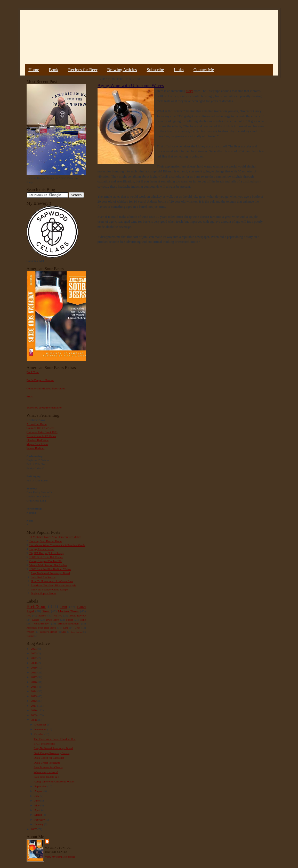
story (190, 91)
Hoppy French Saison (42, 549)
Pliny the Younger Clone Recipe (49, 589)
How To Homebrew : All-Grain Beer (52, 581)
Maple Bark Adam (37, 444)
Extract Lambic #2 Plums (41, 436)
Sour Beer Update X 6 (46, 777)
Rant (65, 628)
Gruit (78, 628)
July (37, 796)
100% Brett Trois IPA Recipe (46, 557)
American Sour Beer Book (41, 628)
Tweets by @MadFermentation (45, 407)
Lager (36, 620)
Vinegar (30, 636)
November (41, 729)
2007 (34, 829)
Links (179, 70)
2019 (34, 667)
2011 (34, 706)
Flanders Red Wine (38, 440)
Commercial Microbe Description (46, 388)
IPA (29, 615)
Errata (30, 396)
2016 (34, 682)
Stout (46, 611)
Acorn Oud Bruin (37, 424)
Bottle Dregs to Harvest (40, 380)
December (41, 724)
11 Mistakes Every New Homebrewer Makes (55, 537)
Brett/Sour (36, 606)
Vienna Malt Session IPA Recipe (48, 565)
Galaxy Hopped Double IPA (46, 561)
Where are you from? (46, 772)
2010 (34, 710)
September (41, 786)
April (38, 810)
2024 (34, 649)
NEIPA (58, 615)
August (39, 791)
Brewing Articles (122, 70)
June (37, 800)
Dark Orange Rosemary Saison (51, 753)
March (38, 815)
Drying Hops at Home (43, 593)
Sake (64, 632)
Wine (83, 620)
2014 (34, 691)
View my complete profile (60, 857)
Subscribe (155, 70)
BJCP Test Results (44, 744)
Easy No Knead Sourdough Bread (50, 573)
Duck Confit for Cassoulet (49, 758)
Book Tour (33, 372)
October (39, 734)
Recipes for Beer (83, 70)
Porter (69, 620)
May (37, 805)
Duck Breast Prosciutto (47, 763)
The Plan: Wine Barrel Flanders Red (54, 739)
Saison (42, 615)
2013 (34, 696)
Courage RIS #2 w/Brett (41, 428)
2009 (34, 715)
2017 (34, 677)
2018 (34, 672)
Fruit (64, 607)
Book (54, 70)
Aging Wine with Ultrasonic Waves (54, 781)
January (39, 824)
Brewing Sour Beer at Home (46, 541)
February (40, 820)
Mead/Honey (41, 623)
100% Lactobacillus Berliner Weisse (50, 569)
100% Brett (52, 620)
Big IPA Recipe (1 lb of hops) (46, 553)
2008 (34, 720)
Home (34, 70)
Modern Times (68, 611)
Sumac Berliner (36, 448)
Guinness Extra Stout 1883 (42, 432)
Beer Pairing (77, 632)
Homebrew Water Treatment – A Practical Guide (57, 545)
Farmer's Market (49, 632)
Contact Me (204, 70)
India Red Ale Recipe (43, 577)
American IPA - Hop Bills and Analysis (53, 585)
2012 (34, 701)
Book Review (78, 615)
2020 (34, 663)
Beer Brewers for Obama (48, 767)
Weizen (30, 632)
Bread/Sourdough (69, 623)
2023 (34, 653)
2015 (34, 687)
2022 (34, 658)
